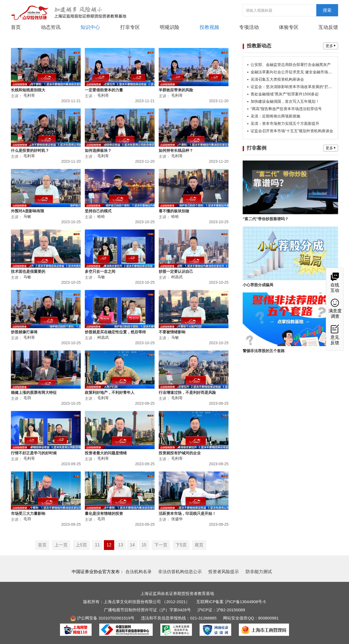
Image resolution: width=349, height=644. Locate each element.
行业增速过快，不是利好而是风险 (187, 392)
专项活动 (249, 27)
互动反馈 (328, 27)
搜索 (327, 10)
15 (144, 545)
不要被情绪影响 (172, 332)
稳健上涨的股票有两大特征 (34, 392)
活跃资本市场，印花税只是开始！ (187, 513)
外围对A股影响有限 (28, 211)
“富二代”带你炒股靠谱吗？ (266, 219)
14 (132, 545)
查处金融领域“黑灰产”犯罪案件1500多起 (285, 94)
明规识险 (170, 27)
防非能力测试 (259, 572)
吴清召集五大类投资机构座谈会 (277, 79)
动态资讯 (51, 27)
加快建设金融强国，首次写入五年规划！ (285, 101)
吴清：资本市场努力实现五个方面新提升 (285, 123)
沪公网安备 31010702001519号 (102, 618)
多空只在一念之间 (100, 271)
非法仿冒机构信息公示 (180, 572)
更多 (331, 46)
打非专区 (130, 27)
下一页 (161, 545)
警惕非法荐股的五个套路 (264, 351)
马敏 (27, 216)
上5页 (81, 545)
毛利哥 (29, 95)
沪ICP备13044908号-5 (245, 602)
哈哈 (101, 216)
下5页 (181, 545)
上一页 (61, 545)
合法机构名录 (139, 572)
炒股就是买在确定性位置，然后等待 (115, 332)
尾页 (199, 545)
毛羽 (27, 398)
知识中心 (90, 27)
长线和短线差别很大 (28, 90)
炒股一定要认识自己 (176, 271)
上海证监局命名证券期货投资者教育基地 (177, 593)
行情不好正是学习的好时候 (34, 453)
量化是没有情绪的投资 (104, 513)
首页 (16, 27)
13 (121, 545)
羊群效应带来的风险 (176, 90)
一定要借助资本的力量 (104, 90)
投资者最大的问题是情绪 (106, 453)
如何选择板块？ (98, 150)
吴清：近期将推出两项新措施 (275, 116)
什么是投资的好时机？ (30, 150)
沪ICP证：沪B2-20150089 (221, 610)
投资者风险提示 (224, 572)
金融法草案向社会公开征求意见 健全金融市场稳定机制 (297, 72)
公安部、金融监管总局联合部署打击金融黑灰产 (291, 65)
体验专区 (289, 27)
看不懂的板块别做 (174, 211)
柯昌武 (177, 277)
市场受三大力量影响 (28, 513)
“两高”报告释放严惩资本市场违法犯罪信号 (286, 109)
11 (97, 545)
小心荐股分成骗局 (258, 285)
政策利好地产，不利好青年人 (110, 392)
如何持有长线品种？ (176, 150)
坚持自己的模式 (98, 211)
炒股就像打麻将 (24, 332)
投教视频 (209, 27)
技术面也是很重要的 (28, 271)
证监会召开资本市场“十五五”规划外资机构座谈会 (292, 131)
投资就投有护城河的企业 (180, 453)
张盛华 (177, 519)
